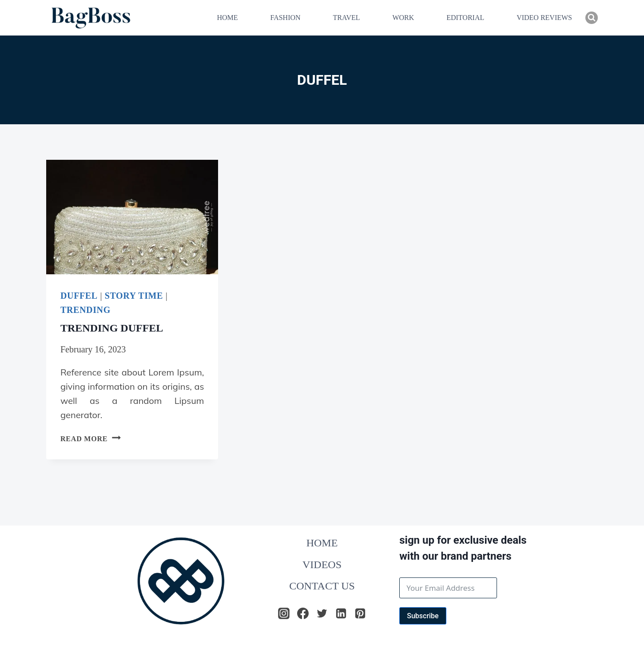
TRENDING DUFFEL (112, 328)
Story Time (134, 296)
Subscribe (423, 616)
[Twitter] (322, 613)
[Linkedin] (341, 613)
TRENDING (85, 310)
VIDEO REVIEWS (544, 18)
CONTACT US (322, 586)
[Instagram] (284, 613)
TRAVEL (346, 18)
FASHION (285, 18)
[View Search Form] (592, 18)
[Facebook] (303, 613)
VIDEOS (322, 565)
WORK (403, 18)
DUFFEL (79, 296)
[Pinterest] (360, 613)
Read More (91, 439)
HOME (227, 18)
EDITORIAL (465, 18)
